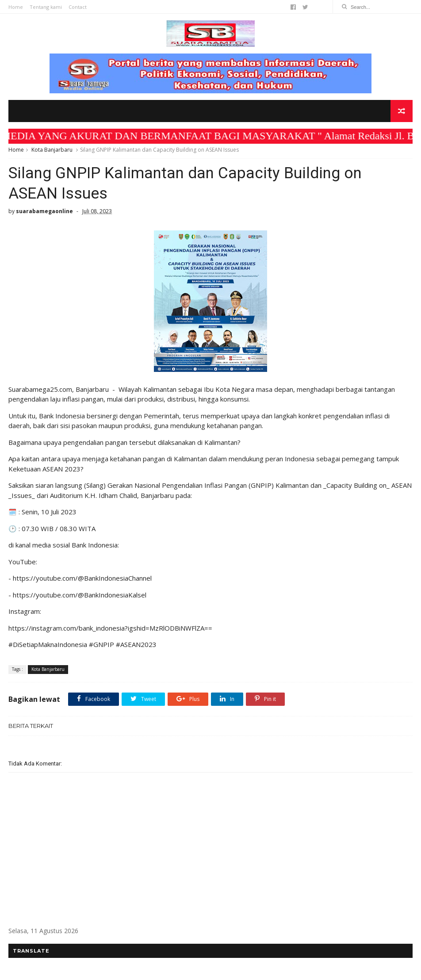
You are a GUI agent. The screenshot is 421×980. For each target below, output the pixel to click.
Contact (78, 7)
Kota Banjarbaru (52, 150)
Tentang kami (46, 7)
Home (16, 7)
